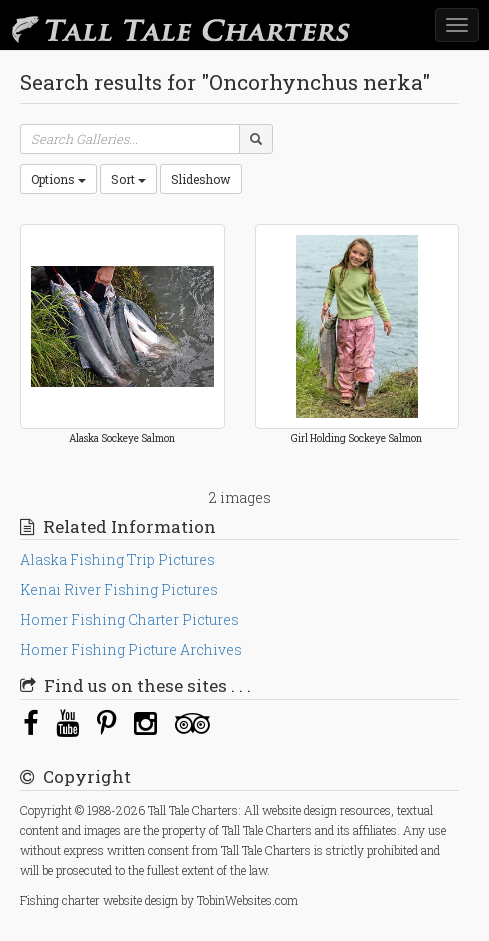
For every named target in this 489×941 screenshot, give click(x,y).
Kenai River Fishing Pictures (119, 589)
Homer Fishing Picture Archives (131, 649)
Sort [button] (128, 179)
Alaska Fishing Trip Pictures (117, 559)
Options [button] (58, 179)
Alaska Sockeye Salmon (122, 438)
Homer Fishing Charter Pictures (129, 619)
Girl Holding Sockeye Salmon (356, 438)
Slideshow (201, 179)
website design (140, 900)
